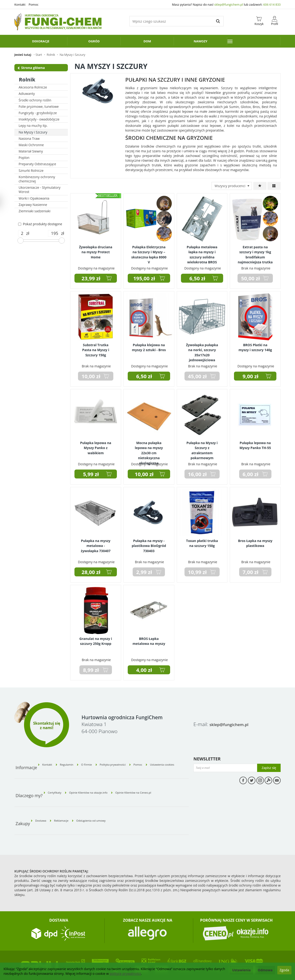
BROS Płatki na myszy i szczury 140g (255, 346)
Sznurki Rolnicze (31, 171)
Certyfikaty (58, 783)
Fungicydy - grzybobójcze (38, 113)
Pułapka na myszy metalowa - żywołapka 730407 (96, 544)
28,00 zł (91, 572)
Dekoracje (41, 41)
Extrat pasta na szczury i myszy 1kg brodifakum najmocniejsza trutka (255, 252)
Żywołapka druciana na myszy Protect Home (96, 250)
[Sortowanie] (260, 186)
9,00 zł (251, 376)
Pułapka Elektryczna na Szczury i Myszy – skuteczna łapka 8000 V (149, 252)
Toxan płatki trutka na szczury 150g (202, 542)
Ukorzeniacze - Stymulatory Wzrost (40, 190)
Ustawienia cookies (174, 761)
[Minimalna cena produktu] (22, 233)
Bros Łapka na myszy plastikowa (255, 542)
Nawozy (201, 41)
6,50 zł (197, 278)
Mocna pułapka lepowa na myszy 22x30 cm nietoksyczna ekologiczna (149, 450)
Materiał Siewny (31, 151)
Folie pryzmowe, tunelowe (39, 106)
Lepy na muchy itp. (33, 126)
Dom (147, 41)
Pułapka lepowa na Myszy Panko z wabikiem (96, 446)
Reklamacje (70, 804)
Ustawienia (241, 970)
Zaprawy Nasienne (33, 205)
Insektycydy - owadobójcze (39, 119)
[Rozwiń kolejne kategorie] (254, 41)
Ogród (94, 41)
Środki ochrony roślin (35, 100)
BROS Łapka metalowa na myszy (149, 640)
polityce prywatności (125, 974)
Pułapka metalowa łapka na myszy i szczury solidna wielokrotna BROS (202, 252)
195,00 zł (144, 278)
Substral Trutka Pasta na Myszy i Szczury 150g (96, 348)
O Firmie (98, 761)
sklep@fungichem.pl (229, 4)
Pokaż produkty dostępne (40, 224)
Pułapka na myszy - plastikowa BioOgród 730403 (149, 544)
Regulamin (75, 761)
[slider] (20, 241)
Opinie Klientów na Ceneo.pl (156, 783)
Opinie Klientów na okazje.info (100, 783)
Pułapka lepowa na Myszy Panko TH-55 (255, 444)
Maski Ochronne (31, 145)
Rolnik (27, 79)
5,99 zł (91, 474)
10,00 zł (144, 474)
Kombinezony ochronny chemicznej (37, 179)
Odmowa (265, 970)
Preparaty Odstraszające (37, 164)
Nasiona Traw (29, 139)
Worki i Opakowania (34, 198)
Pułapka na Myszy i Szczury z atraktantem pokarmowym (202, 448)
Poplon (24, 158)
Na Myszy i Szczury (33, 132)
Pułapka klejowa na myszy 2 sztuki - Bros (149, 346)
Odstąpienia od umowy (107, 804)
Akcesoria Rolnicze (33, 87)
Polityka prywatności (123, 761)
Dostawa (44, 804)
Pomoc (33, 4)
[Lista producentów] (232, 186)
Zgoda (284, 970)
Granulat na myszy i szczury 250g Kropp (96, 640)
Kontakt (20, 4)
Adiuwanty (27, 94)
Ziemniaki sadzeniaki (35, 211)
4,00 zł (144, 670)
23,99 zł (91, 278)
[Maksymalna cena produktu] (55, 233)
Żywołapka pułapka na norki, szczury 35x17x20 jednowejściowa (202, 350)
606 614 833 (272, 4)
